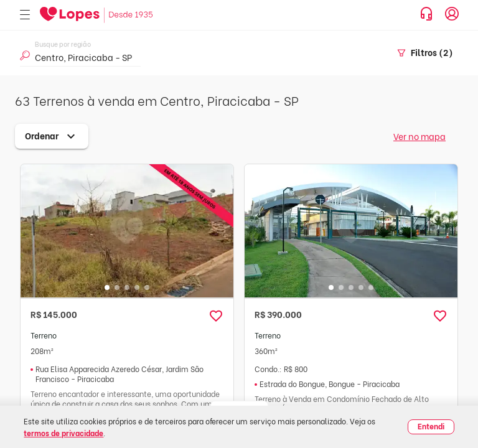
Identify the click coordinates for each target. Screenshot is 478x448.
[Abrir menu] (25, 15)
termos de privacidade (63, 433)
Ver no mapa (419, 136)
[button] (216, 316)
